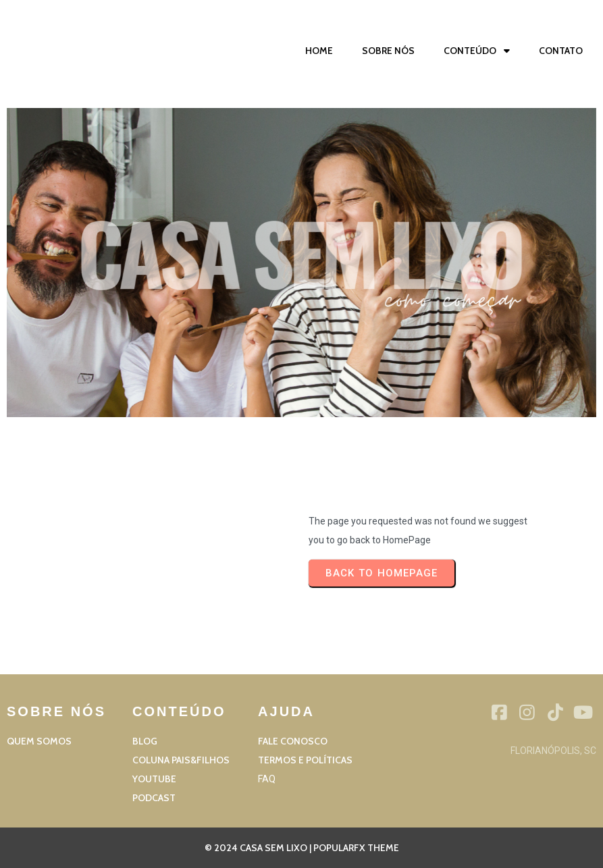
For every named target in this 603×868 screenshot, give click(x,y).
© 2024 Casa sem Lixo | (259, 848)
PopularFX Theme (356, 848)
